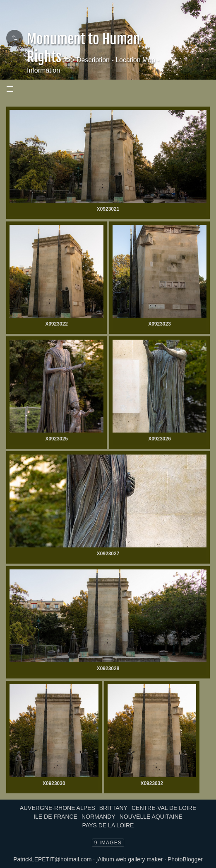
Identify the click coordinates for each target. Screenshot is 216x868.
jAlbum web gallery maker (130, 859)
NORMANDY (98, 817)
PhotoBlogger (185, 859)
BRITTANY (113, 808)
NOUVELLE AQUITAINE (151, 817)
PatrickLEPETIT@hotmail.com (52, 859)
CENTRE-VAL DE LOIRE (164, 808)
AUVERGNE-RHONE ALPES (58, 808)
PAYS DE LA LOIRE (108, 825)
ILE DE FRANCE (55, 817)
